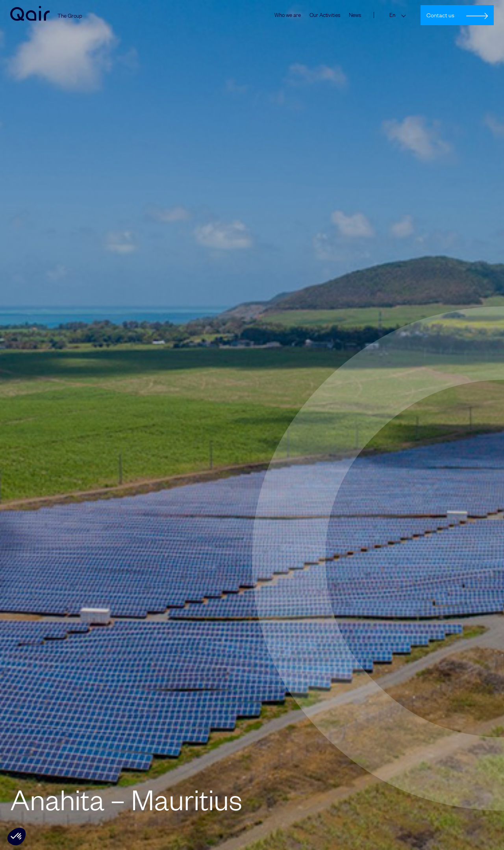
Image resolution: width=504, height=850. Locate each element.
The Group (70, 16)
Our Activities (325, 15)
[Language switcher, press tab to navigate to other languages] (399, 15)
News (355, 15)
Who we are (288, 15)
